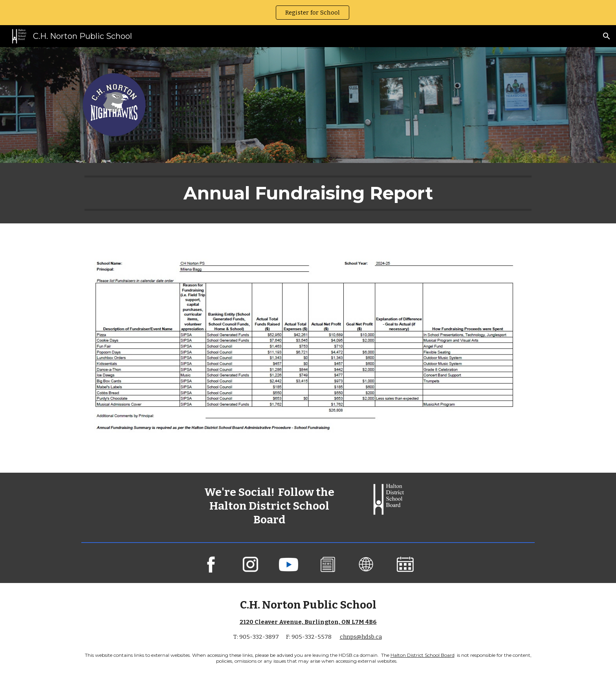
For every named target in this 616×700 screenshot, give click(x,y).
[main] (308, 193)
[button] (607, 36)
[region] (308, 13)
